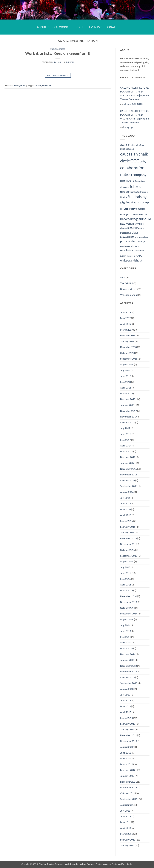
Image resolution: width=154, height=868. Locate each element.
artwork (38, 86)
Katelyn (70, 62)
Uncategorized (58, 49)
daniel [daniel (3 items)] (143, 181)
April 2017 (126, 445)
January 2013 (127, 729)
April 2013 (126, 712)
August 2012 (127, 747)
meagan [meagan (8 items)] (125, 214)
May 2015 (125, 579)
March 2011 (126, 834)
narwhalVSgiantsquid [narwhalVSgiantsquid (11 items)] (136, 219)
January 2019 (127, 341)
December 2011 (128, 782)
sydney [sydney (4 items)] (123, 256)
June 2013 (126, 700)
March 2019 (126, 330)
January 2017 (127, 463)
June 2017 (126, 434)
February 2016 (128, 527)
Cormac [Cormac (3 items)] (138, 181)
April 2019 (126, 324)
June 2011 (126, 816)
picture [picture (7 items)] (132, 228)
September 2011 (129, 799)
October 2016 (127, 480)
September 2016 (129, 486)
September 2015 (129, 556)
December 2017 (128, 411)
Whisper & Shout (129, 295)
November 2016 (129, 474)
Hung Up (128, 127)
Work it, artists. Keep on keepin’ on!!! (58, 53)
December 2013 (128, 666)
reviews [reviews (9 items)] (125, 246)
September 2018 (129, 359)
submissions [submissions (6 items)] (127, 250)
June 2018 (126, 376)
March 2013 (126, 718)
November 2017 (129, 417)
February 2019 (128, 335)
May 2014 (125, 637)
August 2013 (127, 689)
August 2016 (127, 492)
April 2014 (126, 642)
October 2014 (127, 608)
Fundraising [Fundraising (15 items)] (137, 197)
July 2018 (125, 370)
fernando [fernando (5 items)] (125, 192)
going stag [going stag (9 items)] (130, 202)
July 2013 (125, 695)
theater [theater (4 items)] (130, 256)
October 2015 (127, 550)
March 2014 (126, 648)
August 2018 (127, 364)
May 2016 (125, 509)
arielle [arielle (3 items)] (133, 145)
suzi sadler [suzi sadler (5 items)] (139, 250)
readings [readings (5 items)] (141, 241)
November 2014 (129, 602)
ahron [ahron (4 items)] (123, 145)
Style (123, 277)
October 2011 (127, 793)
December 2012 (128, 735)
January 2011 (127, 845)
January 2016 (127, 532)
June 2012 (126, 753)
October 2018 (127, 353)
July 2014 (125, 625)
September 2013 (129, 683)
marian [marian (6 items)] (142, 209)
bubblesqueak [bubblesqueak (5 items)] (127, 149)
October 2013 (127, 677)
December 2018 (128, 347)
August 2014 (127, 619)
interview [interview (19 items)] (129, 208)
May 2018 (125, 382)
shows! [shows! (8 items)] (135, 246)
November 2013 (129, 671)
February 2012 (128, 770)
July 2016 (125, 498)
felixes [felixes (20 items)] (136, 186)
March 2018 (126, 393)
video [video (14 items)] (138, 255)
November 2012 (129, 741)
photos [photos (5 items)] (124, 228)
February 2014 (128, 654)
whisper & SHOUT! (133, 104)
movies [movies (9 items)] (135, 214)
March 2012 (126, 764)
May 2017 (125, 440)
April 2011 (126, 828)
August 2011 (127, 805)
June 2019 (126, 312)
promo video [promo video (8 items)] (128, 241)
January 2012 (127, 776)
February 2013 (128, 724)
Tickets (80, 27)
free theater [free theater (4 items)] (135, 192)
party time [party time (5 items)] (138, 224)
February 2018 (128, 399)
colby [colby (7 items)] (143, 161)
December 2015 (128, 538)
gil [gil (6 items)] (121, 203)
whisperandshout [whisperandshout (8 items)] (131, 260)
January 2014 (127, 660)
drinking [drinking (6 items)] (125, 187)
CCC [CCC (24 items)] (135, 161)
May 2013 (125, 706)
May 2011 (125, 822)
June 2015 (126, 573)
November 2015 (129, 544)
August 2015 (127, 561)
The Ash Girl (127, 283)
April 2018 (126, 388)
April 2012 (126, 758)
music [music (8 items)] (144, 214)
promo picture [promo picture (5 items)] (142, 237)
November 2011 (129, 787)
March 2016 (126, 521)
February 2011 (128, 840)
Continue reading (58, 75)
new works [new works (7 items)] (126, 224)
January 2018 (127, 405)
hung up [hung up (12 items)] (143, 202)
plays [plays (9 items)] (135, 232)
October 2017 (127, 422)
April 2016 (126, 515)
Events (95, 27)
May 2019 (125, 318)
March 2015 (126, 590)
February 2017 (128, 457)
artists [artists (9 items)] (140, 144)
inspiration (47, 86)
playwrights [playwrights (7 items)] (127, 237)
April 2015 (126, 584)
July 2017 (125, 428)
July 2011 (125, 811)
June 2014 (126, 631)
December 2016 (128, 469)
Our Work (61, 27)
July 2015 (125, 567)
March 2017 (126, 451)
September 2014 (129, 613)
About (43, 27)
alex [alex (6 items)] (128, 145)
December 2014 (128, 596)
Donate (111, 27)
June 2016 (126, 503)
